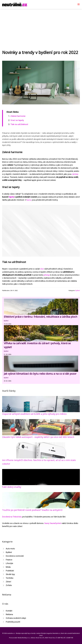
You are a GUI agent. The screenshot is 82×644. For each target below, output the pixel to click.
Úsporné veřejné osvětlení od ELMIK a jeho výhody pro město (34, 414)
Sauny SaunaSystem (53, 523)
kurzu (29, 200)
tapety (11, 197)
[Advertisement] (41, 25)
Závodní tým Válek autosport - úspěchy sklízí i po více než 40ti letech (38, 437)
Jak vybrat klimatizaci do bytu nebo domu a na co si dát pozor (40, 374)
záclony (75, 174)
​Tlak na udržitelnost (19, 124)
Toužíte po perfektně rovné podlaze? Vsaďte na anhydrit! (32, 510)
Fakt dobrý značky (12, 487)
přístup (47, 275)
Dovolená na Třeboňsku (12, 517)
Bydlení (78, 291)
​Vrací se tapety (17, 120)
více (42, 269)
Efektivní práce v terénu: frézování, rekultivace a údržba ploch (41, 317)
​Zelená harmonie (18, 116)
